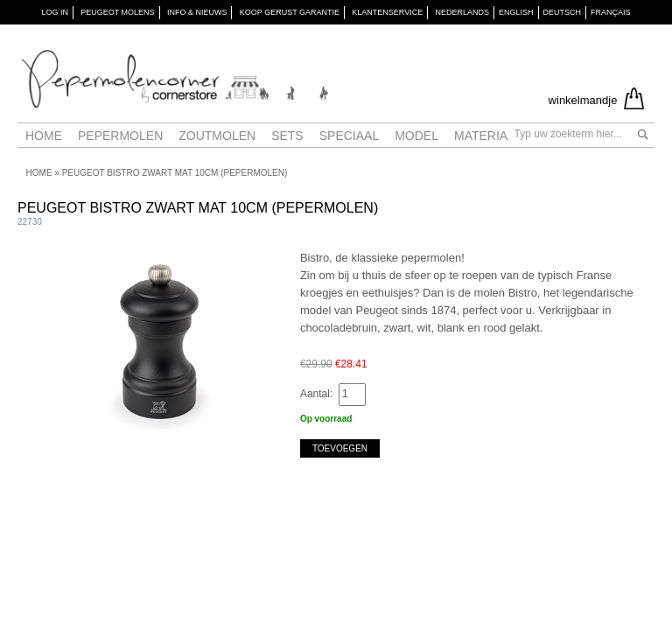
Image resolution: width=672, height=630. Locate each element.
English (516, 12)
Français (611, 12)
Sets (287, 136)
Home (44, 136)
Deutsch (563, 12)
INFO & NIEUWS (197, 12)
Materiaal (488, 136)
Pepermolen (120, 136)
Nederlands (463, 12)
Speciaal (349, 136)
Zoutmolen (217, 136)
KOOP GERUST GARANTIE (290, 12)
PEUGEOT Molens (117, 12)
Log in (55, 12)
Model (416, 136)
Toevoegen (340, 448)
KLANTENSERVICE (387, 12)
